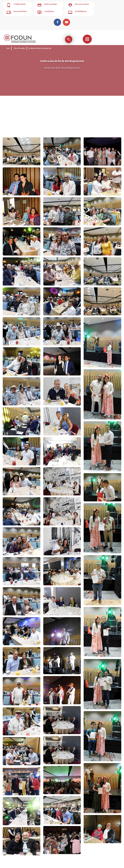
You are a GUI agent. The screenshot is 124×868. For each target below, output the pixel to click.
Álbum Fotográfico (20, 48)
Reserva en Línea (78, 5)
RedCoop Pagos (47, 5)
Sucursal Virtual (16, 12)
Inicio (8, 48)
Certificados (46, 12)
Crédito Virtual (16, 5)
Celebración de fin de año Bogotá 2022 (40, 48)
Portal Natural (77, 12)
